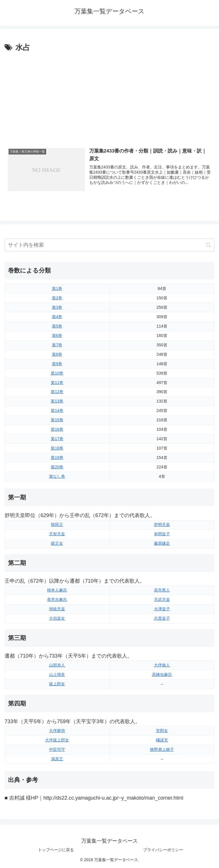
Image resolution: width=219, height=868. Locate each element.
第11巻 (57, 383)
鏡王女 (57, 543)
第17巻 (57, 439)
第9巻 (57, 364)
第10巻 (57, 373)
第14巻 (57, 410)
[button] (209, 245)
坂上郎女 (57, 684)
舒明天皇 (162, 525)
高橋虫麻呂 (162, 674)
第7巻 (57, 345)
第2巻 (57, 298)
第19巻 (57, 458)
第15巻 (57, 420)
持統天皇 (57, 609)
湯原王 (57, 759)
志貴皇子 (162, 618)
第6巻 (57, 336)
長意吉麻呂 (57, 599)
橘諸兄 (162, 740)
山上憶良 (57, 674)
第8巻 (57, 354)
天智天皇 (57, 534)
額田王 (57, 525)
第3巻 (57, 307)
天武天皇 (162, 599)
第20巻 (57, 467)
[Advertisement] (109, 97)
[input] (109, 245)
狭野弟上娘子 (162, 749)
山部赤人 (57, 665)
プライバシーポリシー (163, 850)
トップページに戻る (56, 850)
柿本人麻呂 (57, 590)
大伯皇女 (57, 618)
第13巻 (57, 401)
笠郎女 (162, 731)
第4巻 (57, 317)
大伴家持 (57, 731)
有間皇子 (162, 534)
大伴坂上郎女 (57, 740)
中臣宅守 (57, 749)
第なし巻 (57, 476)
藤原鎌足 (162, 543)
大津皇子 (162, 609)
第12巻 (57, 392)
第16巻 (57, 429)
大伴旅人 (162, 665)
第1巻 (57, 288)
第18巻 (57, 448)
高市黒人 (162, 590)
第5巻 (57, 326)
